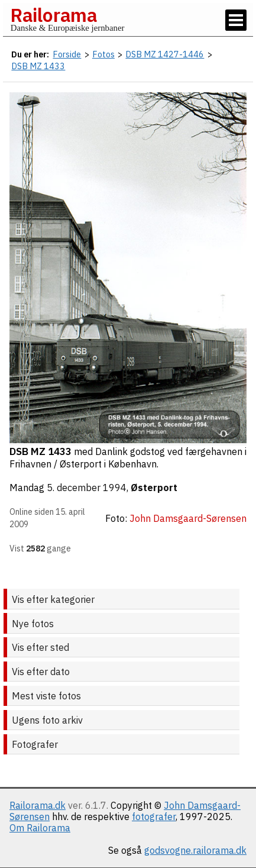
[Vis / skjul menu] (236, 20)
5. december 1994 (87, 488)
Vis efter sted (40, 647)
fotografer (154, 817)
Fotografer (35, 744)
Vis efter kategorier (53, 599)
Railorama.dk (38, 805)
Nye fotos (33, 624)
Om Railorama (40, 828)
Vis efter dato (41, 672)
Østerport (154, 488)
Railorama (54, 15)
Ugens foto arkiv (47, 720)
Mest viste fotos (46, 696)
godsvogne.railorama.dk (195, 850)
